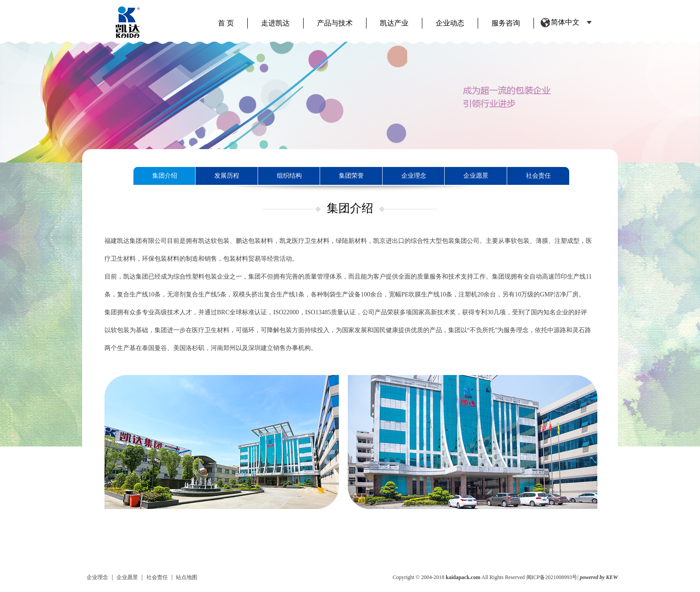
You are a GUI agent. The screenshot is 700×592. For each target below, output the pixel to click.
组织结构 (289, 176)
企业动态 (450, 23)
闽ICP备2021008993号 (552, 577)
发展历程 (227, 176)
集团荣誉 (351, 176)
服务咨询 (506, 23)
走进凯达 (275, 23)
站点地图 (187, 577)
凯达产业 (394, 23)
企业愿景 (476, 176)
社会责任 (538, 176)
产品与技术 (335, 23)
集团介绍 (165, 176)
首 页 (226, 23)
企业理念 (414, 176)
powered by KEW (599, 577)
